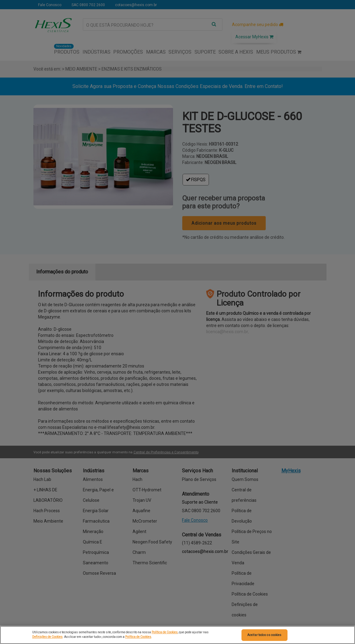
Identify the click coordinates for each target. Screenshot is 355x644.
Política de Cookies (165, 632)
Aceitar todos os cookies (264, 635)
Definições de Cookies (47, 637)
